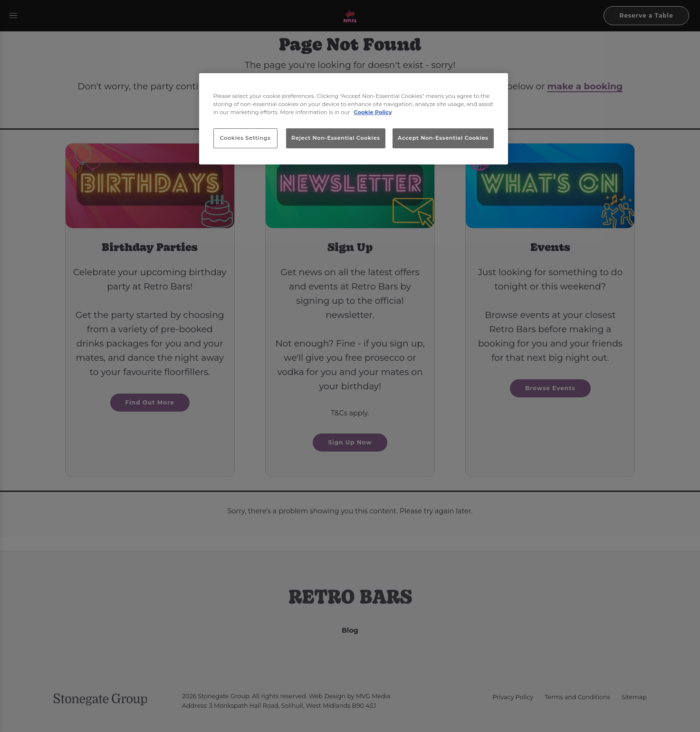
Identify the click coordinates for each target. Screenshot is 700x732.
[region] (354, 119)
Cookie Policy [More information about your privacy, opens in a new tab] (373, 112)
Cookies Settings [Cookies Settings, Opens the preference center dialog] (245, 138)
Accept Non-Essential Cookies (443, 138)
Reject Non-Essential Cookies (336, 138)
